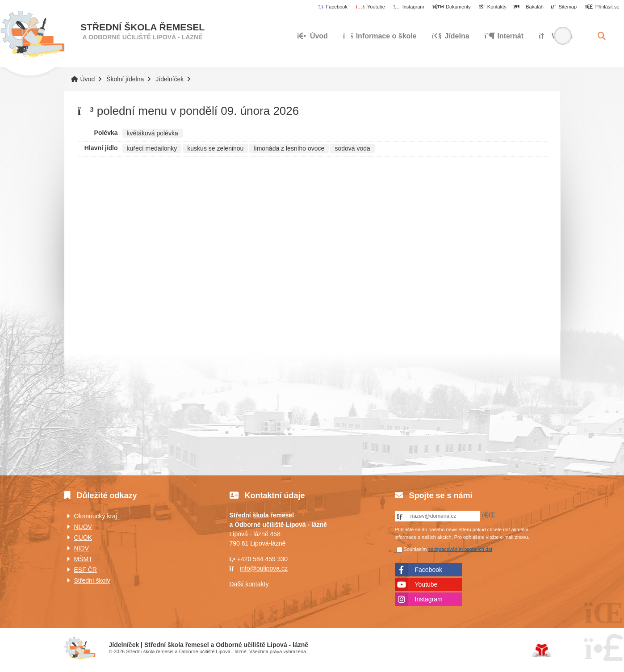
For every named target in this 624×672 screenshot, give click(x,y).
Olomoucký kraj (96, 516)
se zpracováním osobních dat (461, 549)
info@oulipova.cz (264, 568)
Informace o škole (380, 36)
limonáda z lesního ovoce (289, 148)
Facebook (429, 570)
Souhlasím (415, 549)
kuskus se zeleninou (215, 148)
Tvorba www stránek (542, 651)
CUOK (83, 538)
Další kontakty (249, 584)
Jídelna (451, 36)
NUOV (83, 527)
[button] (602, 7)
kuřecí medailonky (152, 148)
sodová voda (352, 148)
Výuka (556, 36)
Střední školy (92, 580)
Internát (504, 36)
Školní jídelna (125, 79)
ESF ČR (86, 570)
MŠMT (83, 559)
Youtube (426, 584)
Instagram (429, 599)
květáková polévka (153, 133)
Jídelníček (170, 79)
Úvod (32, 34)
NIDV (82, 548)
